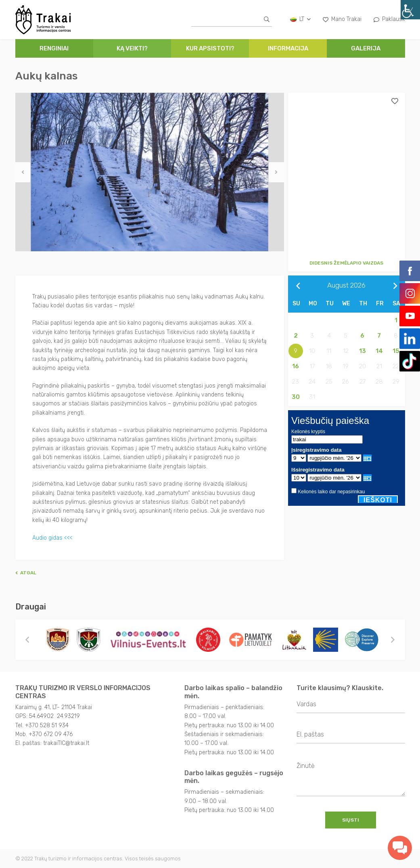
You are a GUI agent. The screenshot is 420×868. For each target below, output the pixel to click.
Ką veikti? (132, 48)
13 (363, 351)
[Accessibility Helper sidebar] (410, 10)
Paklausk (389, 19)
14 (379, 351)
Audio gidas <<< (52, 537)
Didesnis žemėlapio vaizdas (346, 263)
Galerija (366, 48)
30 (296, 397)
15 (396, 351)
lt (300, 19)
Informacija (288, 48)
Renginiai (54, 48)
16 (296, 366)
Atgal (26, 572)
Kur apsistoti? (210, 48)
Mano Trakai (342, 19)
